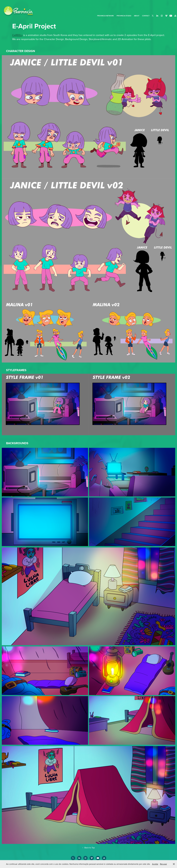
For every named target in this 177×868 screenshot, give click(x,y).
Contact (146, 16)
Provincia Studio (124, 16)
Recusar (163, 864)
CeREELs (17, 35)
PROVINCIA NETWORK (105, 16)
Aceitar (155, 864)
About (137, 16)
